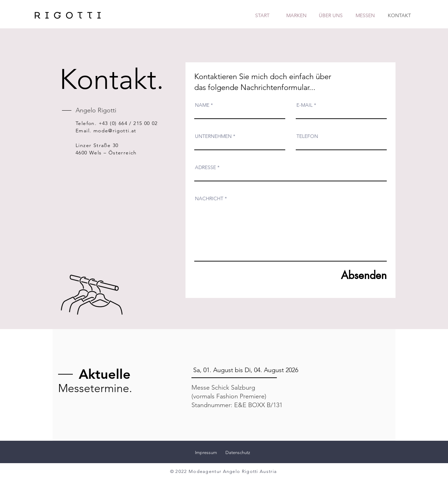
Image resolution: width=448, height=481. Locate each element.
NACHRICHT (209, 198)
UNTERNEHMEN (213, 136)
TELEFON (307, 136)
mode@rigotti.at (115, 131)
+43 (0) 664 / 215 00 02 (128, 123)
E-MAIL (304, 105)
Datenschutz (238, 452)
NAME (202, 105)
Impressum (206, 452)
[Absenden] (355, 275)
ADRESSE (205, 167)
